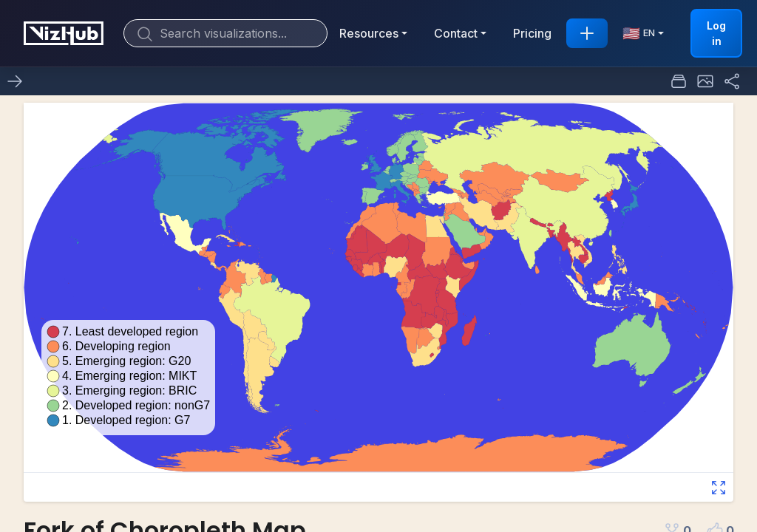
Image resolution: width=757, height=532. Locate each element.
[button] (705, 81)
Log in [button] (716, 33)
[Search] (225, 33)
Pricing (532, 33)
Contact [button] (456, 33)
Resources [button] (369, 33)
